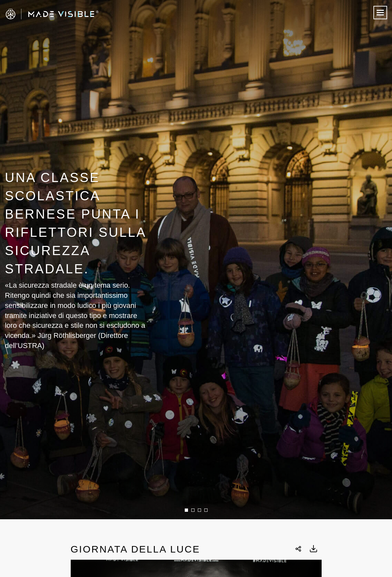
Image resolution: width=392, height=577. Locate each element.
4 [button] (206, 510)
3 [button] (199, 510)
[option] (196, 260)
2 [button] (193, 510)
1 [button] (186, 510)
